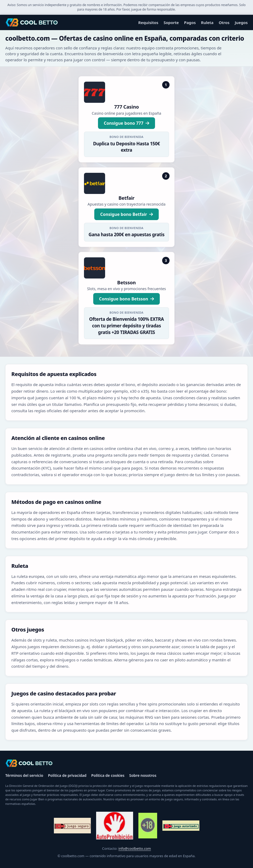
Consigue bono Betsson (126, 299)
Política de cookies (108, 775)
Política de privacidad (67, 775)
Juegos (241, 22)
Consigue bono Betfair (126, 214)
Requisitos (148, 22)
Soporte (171, 22)
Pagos (190, 22)
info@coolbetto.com (135, 848)
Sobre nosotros (143, 775)
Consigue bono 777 (126, 123)
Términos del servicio (24, 775)
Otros (224, 22)
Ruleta (207, 22)
